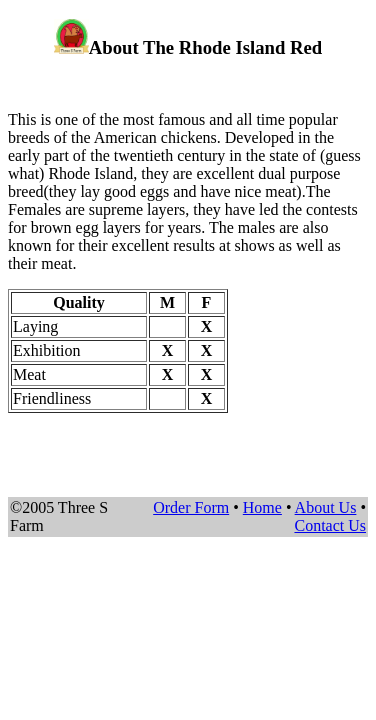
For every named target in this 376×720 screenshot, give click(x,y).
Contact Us (330, 525)
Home (262, 507)
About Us (326, 507)
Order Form (191, 507)
